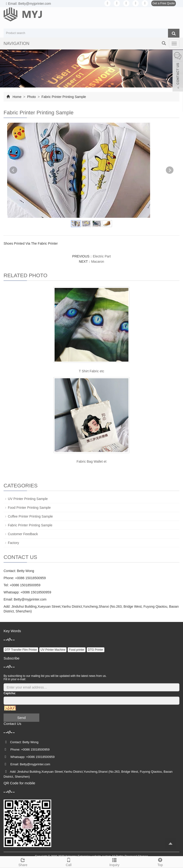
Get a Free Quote (164, 3)
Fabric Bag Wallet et (91, 461)
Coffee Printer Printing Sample (30, 516)
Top (160, 862)
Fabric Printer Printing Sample (63, 97)
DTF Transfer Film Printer (21, 650)
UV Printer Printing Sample (28, 499)
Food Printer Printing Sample (29, 508)
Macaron (97, 262)
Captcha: (10, 693)
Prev (13, 170)
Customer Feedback (23, 534)
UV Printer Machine (53, 650)
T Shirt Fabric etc (91, 371)
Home (17, 97)
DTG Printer (96, 650)
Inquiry (114, 862)
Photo (31, 97)
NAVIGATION (16, 44)
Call (69, 862)
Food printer (77, 650)
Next (170, 170)
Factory (13, 543)
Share (23, 862)
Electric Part (102, 256)
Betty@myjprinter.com (30, 599)
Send (21, 718)
